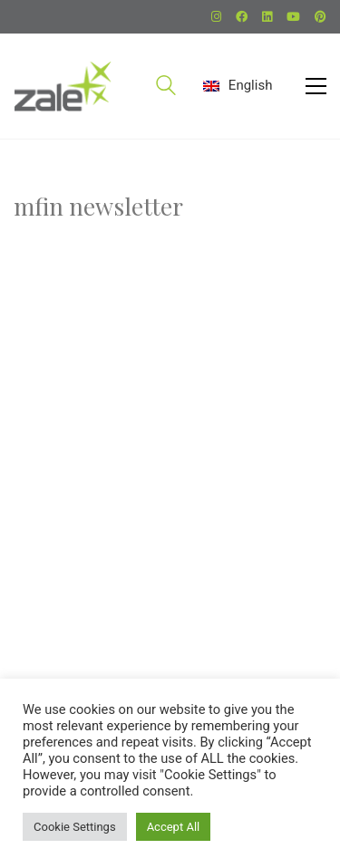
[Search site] (166, 88)
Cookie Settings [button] (75, 827)
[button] (316, 86)
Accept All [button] (174, 827)
